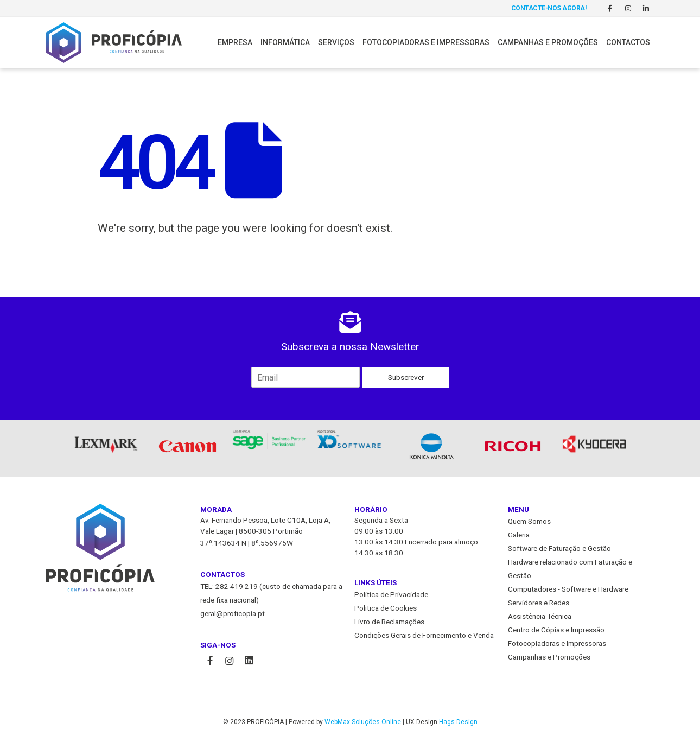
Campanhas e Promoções (548, 42)
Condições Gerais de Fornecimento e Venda (424, 636)
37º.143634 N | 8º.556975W (247, 543)
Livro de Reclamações (389, 622)
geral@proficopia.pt (233, 614)
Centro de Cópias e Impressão (556, 630)
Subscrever (406, 377)
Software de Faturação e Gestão (559, 549)
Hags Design (458, 722)
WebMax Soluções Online (363, 722)
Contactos (628, 42)
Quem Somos (529, 522)
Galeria (519, 535)
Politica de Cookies (386, 608)
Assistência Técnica (540, 617)
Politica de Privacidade (391, 595)
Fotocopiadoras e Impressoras (426, 42)
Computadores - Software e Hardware (568, 589)
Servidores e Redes (539, 603)
